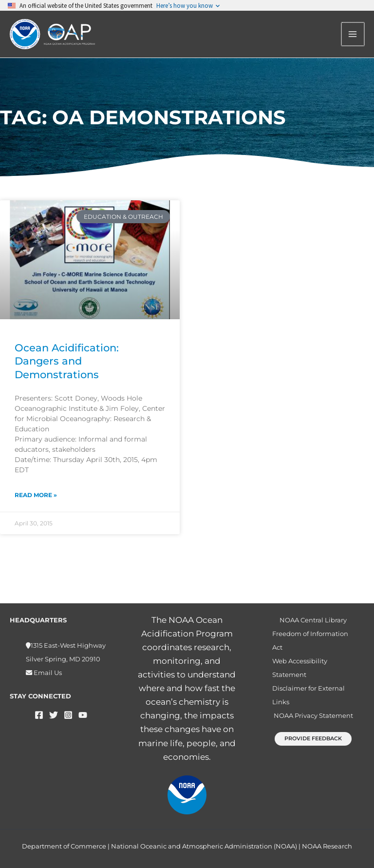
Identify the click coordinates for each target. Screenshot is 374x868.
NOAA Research (327, 846)
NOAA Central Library (313, 620)
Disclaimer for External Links (309, 695)
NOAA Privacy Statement (313, 715)
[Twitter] (54, 715)
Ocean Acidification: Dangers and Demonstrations (67, 363)
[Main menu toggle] (354, 35)
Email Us (47, 673)
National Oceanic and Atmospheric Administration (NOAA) (204, 846)
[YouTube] (83, 715)
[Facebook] (39, 715)
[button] (313, 739)
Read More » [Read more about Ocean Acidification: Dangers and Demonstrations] (36, 496)
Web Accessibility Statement (300, 668)
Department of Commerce (64, 846)
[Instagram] (68, 715)
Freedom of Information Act (310, 640)
